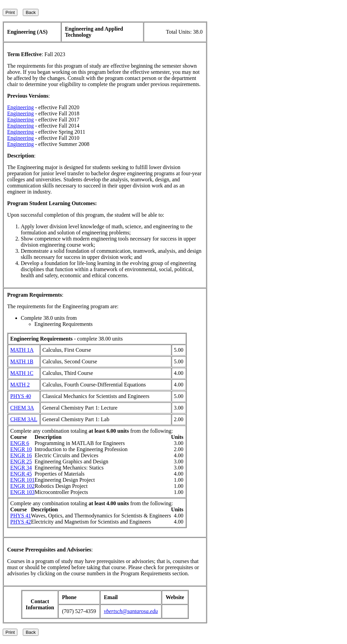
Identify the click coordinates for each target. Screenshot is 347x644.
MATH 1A (22, 350)
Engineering (20, 107)
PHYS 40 (21, 396)
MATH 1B (22, 361)
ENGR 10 (21, 449)
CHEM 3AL (24, 419)
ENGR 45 (21, 474)
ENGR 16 (21, 455)
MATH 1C (22, 373)
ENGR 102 (22, 486)
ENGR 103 (22, 492)
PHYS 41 (21, 516)
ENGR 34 (21, 468)
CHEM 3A (22, 408)
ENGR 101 (22, 480)
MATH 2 (20, 385)
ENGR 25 (21, 461)
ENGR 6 (20, 443)
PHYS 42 (21, 522)
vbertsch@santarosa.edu (131, 611)
